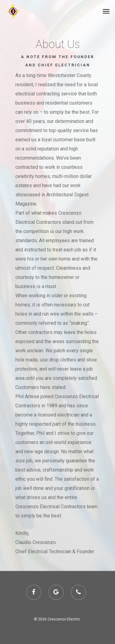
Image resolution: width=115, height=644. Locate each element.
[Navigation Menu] (106, 11)
